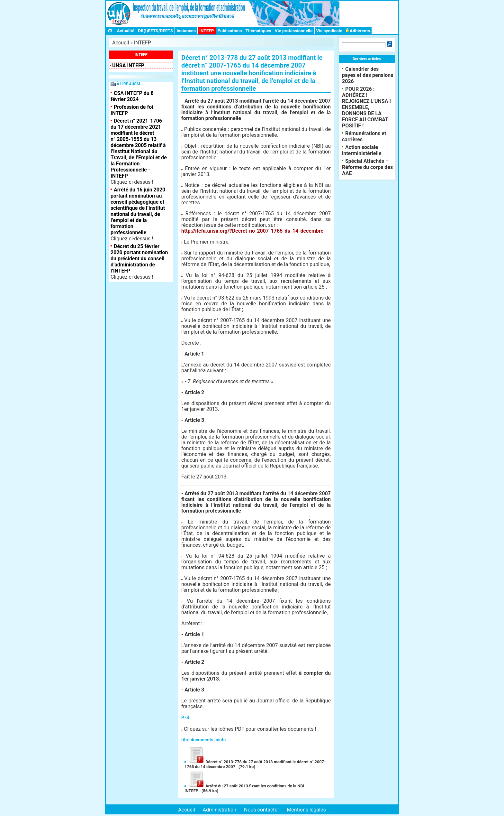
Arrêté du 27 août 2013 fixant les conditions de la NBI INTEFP (244, 788)
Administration (220, 810)
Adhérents (358, 31)
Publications (230, 31)
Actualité (126, 31)
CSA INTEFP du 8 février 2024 (132, 96)
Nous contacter (261, 810)
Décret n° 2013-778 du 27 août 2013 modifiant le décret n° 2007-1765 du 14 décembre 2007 (255, 764)
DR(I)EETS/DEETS (155, 31)
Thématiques (258, 31)
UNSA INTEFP (128, 65)
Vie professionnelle (294, 31)
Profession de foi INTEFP (132, 110)
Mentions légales (306, 810)
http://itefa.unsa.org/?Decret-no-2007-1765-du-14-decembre (252, 231)
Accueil (121, 43)
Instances (186, 31)
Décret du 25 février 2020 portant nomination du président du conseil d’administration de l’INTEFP (139, 259)
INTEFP (207, 31)
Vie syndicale (329, 31)
